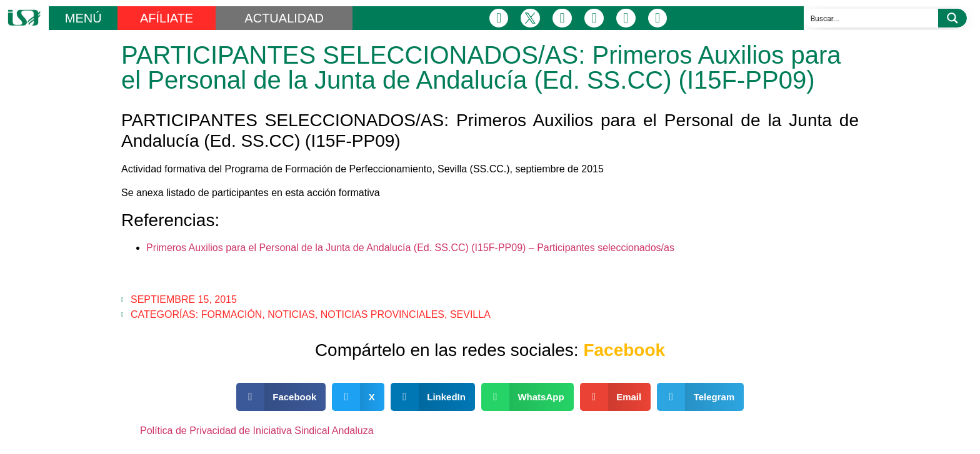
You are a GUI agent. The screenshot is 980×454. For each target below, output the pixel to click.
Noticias (291, 314)
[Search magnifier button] (952, 18)
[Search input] (872, 18)
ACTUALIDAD (284, 18)
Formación (232, 314)
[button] (281, 397)
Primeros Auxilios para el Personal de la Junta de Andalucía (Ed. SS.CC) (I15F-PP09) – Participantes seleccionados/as (410, 248)
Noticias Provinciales (382, 314)
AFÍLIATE (167, 18)
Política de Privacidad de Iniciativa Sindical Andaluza (257, 431)
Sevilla (470, 314)
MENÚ (83, 18)
